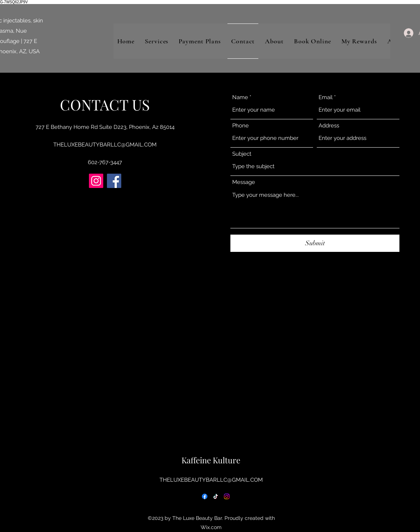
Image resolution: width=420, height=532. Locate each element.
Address (329, 126)
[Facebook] (114, 181)
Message (244, 182)
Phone (240, 126)
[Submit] (315, 243)
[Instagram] (96, 181)
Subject (242, 154)
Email (326, 97)
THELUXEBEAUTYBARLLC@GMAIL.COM (105, 145)
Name (240, 97)
